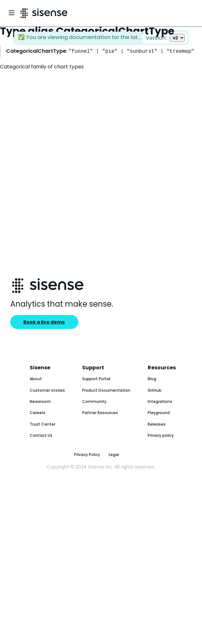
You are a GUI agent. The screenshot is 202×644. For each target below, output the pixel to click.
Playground (159, 413)
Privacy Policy (87, 455)
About (36, 379)
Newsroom (40, 401)
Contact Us (41, 435)
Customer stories (47, 390)
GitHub (155, 390)
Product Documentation (106, 390)
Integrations (160, 401)
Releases (157, 424)
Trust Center (43, 424)
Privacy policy (161, 435)
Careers (38, 413)
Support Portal (96, 379)
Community (94, 401)
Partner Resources (100, 413)
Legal (114, 455)
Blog (152, 379)
